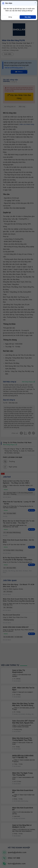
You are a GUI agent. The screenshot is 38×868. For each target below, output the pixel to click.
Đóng (10, 17)
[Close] (35, 3)
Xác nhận (28, 17)
